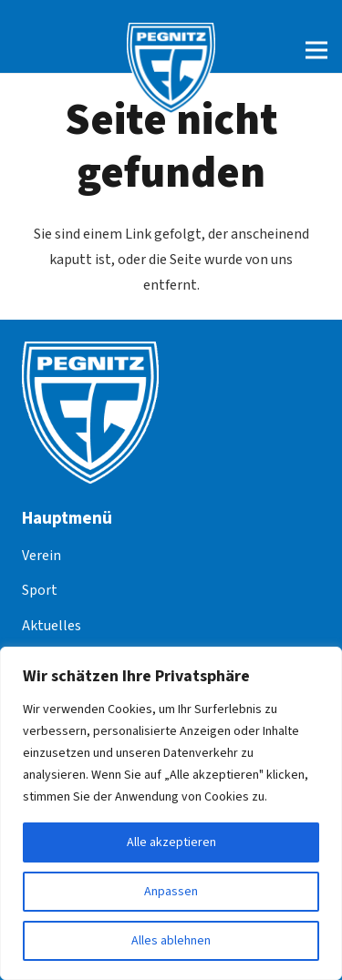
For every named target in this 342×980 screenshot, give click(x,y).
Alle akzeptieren (171, 842)
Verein (41, 556)
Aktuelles (52, 626)
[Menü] (316, 50)
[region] (171, 813)
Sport (40, 590)
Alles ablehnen (171, 941)
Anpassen (171, 892)
